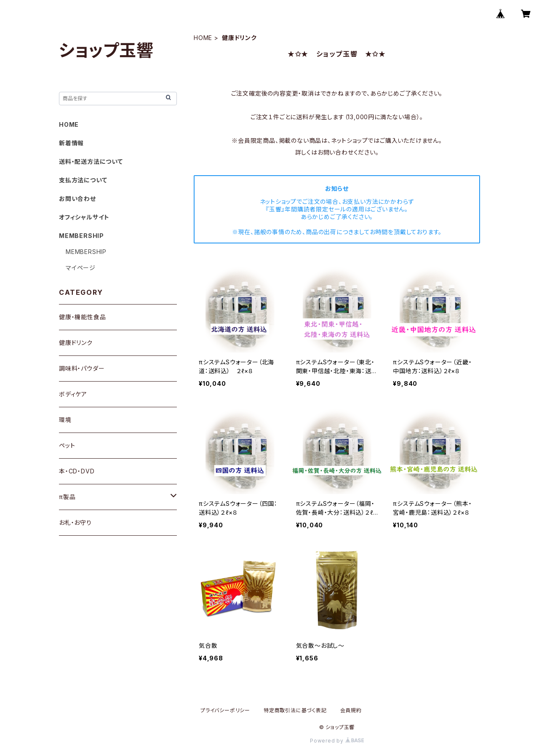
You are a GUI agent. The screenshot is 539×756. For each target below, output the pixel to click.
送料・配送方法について (91, 162)
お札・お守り (75, 522)
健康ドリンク (76, 343)
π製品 (67, 497)
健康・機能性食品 (82, 317)
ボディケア (73, 394)
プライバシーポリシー (225, 710)
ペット (67, 445)
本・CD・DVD (77, 471)
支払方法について (83, 180)
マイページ (81, 268)
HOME (203, 38)
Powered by (337, 741)
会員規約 (351, 710)
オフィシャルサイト (84, 217)
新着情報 (71, 143)
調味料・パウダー (82, 368)
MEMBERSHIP (86, 252)
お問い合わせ (77, 199)
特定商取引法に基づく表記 (295, 710)
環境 (65, 420)
